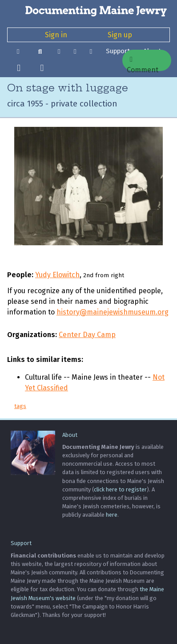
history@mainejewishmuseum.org (113, 312)
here (112, 515)
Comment (143, 63)
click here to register (120, 489)
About (70, 435)
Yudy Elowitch (57, 275)
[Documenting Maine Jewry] (88, 11)
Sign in (56, 35)
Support (118, 51)
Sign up (120, 35)
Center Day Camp (87, 335)
